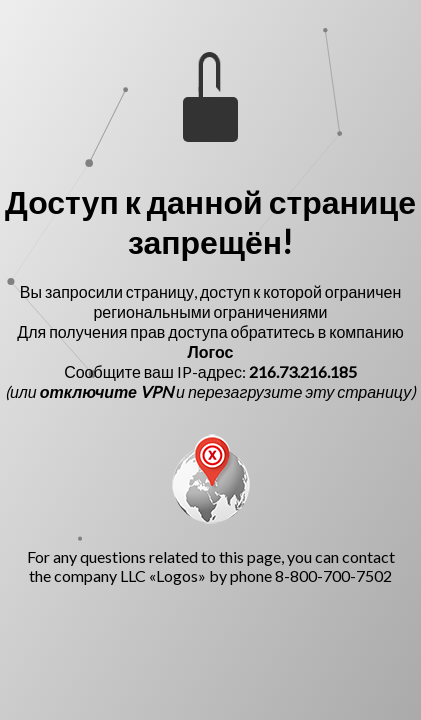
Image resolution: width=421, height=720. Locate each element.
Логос (211, 351)
